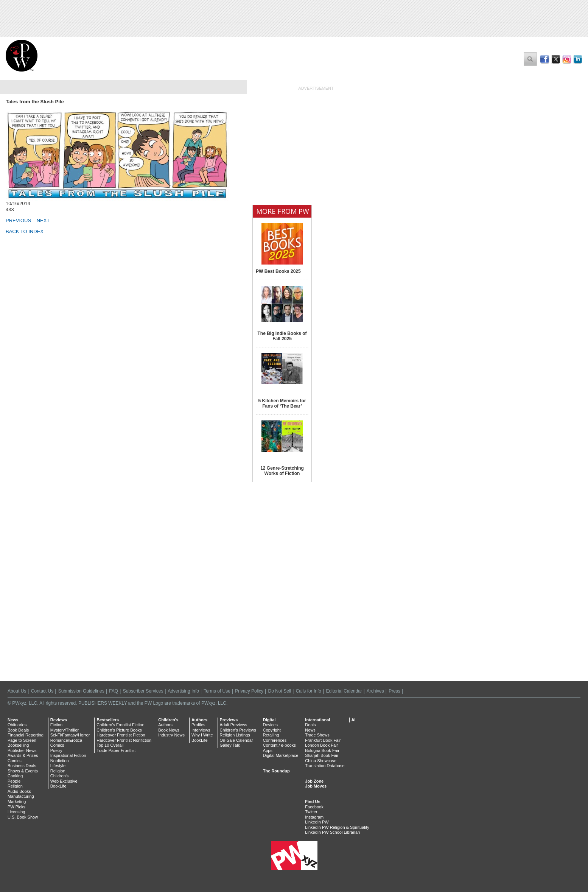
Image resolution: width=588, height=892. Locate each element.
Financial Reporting (26, 735)
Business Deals (22, 766)
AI (354, 720)
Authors (165, 725)
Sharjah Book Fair (322, 755)
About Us (17, 691)
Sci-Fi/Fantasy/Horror (70, 735)
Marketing (17, 802)
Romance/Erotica (66, 740)
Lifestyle (58, 766)
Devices (270, 725)
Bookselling (18, 745)
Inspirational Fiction (68, 755)
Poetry (56, 750)
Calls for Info (309, 691)
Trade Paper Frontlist (116, 750)
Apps (268, 750)
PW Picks (16, 807)
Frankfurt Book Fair (323, 740)
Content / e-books (279, 745)
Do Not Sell (279, 691)
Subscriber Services (143, 691)
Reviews (59, 720)
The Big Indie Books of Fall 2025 (282, 336)
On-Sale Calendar (236, 740)
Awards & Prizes (23, 755)
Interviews (201, 730)
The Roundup (276, 771)
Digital (269, 720)
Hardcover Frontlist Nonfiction (124, 740)
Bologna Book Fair (322, 750)
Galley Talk (230, 745)
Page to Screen (22, 740)
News (13, 720)
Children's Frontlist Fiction (120, 725)
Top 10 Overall (110, 745)
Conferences (275, 740)
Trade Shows (317, 735)
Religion (15, 786)
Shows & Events (23, 771)
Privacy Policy (249, 691)
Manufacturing (21, 796)
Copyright (272, 730)
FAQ (114, 691)
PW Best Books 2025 (278, 271)
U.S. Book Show (23, 817)
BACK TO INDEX (25, 231)
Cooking (15, 776)
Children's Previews (238, 730)
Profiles (198, 725)
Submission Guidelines (81, 691)
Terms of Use (217, 691)
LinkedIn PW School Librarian (332, 832)
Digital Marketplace (281, 755)
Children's (60, 776)
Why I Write (202, 735)
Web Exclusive (64, 781)
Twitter (311, 812)
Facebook (314, 807)
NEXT (43, 220)
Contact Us (42, 691)
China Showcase (321, 761)
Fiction (56, 725)
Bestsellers (108, 720)
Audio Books (19, 791)
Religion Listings (235, 735)
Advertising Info (183, 691)
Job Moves (316, 786)
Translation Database (325, 766)
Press (394, 691)
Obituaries (17, 725)
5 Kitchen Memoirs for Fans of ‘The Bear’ (282, 403)
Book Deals (18, 730)
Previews (229, 720)
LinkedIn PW (317, 822)
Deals (310, 725)
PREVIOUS (18, 220)
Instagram (314, 817)
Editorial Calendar (344, 691)
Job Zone (314, 781)
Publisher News (22, 750)
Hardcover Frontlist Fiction (121, 735)
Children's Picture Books (119, 730)
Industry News (171, 735)
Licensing (16, 812)
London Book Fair (321, 745)
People (14, 781)
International (317, 720)
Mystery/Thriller (65, 730)
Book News (169, 730)
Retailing (271, 735)
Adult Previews (234, 725)
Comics (15, 761)
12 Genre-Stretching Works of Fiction (282, 471)
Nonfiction (60, 761)
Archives (375, 691)
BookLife (58, 786)
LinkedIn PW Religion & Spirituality (337, 827)
